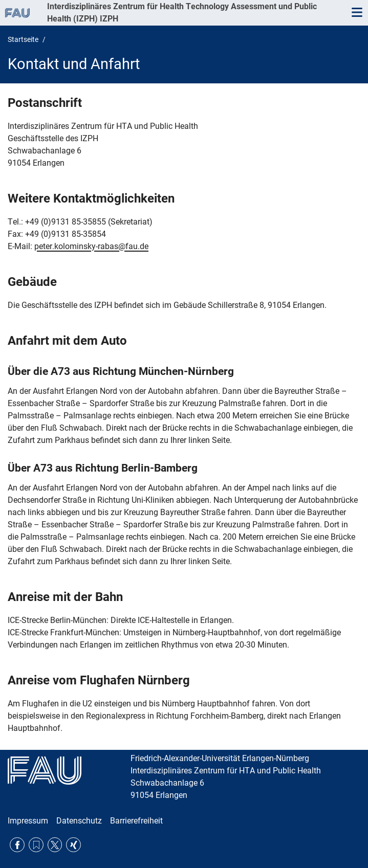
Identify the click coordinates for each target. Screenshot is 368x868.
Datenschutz (79, 821)
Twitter (55, 845)
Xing (73, 845)
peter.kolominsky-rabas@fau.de (91, 246)
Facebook (17, 845)
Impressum (28, 821)
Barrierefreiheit (136, 821)
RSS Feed (36, 845)
